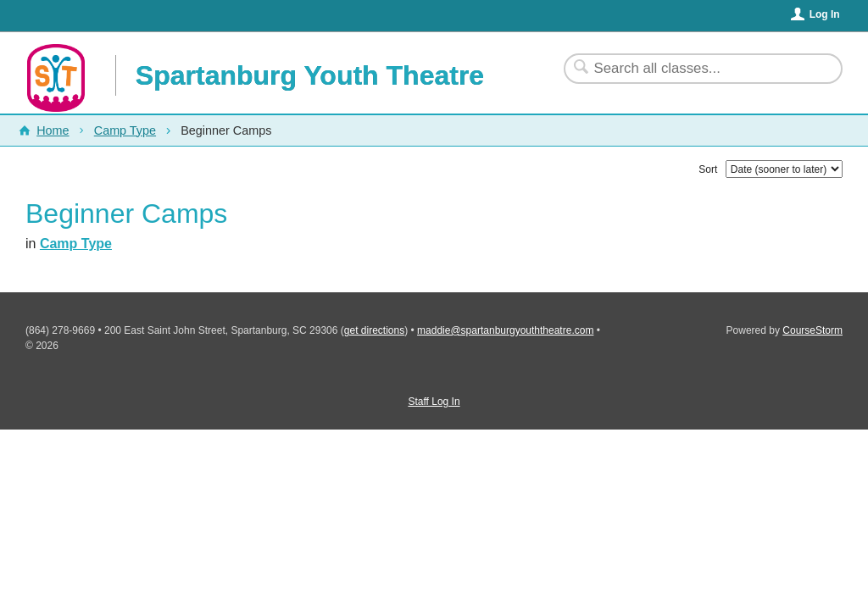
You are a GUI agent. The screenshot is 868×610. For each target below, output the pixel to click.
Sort (708, 169)
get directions (374, 330)
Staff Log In (434, 402)
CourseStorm (812, 330)
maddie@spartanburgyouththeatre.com (505, 330)
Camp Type (125, 130)
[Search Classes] (693, 69)
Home (53, 130)
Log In (825, 14)
